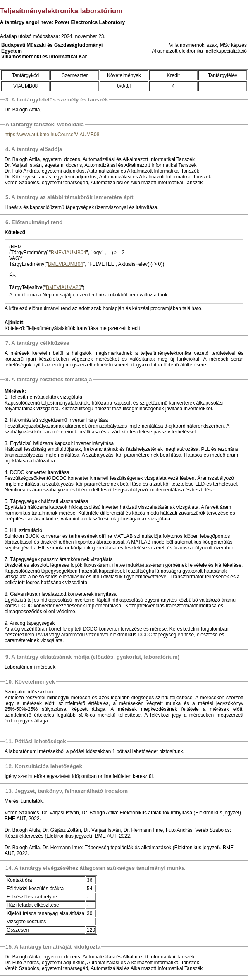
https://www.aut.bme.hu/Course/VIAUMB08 (52, 135)
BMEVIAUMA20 (63, 287)
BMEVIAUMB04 (68, 253)
